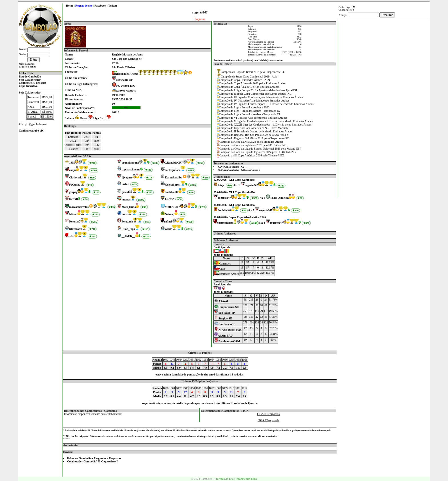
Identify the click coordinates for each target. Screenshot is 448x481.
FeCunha (75, 185)
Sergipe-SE (223, 318)
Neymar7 (75, 221)
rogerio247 (251, 185)
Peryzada (127, 221)
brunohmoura (130, 163)
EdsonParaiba (174, 177)
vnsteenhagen (225, 223)
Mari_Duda (129, 207)
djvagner (127, 177)
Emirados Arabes (125, 74)
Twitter (113, 6)
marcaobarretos (79, 207)
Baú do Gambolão (30, 76)
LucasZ (169, 199)
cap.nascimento (131, 169)
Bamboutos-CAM (227, 341)
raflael (168, 221)
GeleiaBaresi (173, 185)
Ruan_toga (128, 229)
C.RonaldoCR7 (173, 163)
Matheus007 (172, 207)
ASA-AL (221, 301)
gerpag (73, 192)
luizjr (221, 185)
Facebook (100, 6)
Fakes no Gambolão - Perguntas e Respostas (94, 458)
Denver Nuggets (126, 91)
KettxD (74, 199)
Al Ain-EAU (223, 336)
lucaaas (126, 199)
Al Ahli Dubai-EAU (228, 330)
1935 (72, 163)
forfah (125, 184)
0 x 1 (237, 185)
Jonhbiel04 (172, 192)
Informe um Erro (246, 479)
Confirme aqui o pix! (32, 131)
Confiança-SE (225, 324)
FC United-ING (126, 86)
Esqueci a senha (28, 67)
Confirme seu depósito (33, 83)
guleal (125, 192)
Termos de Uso (224, 479)
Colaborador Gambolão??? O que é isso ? (93, 461)
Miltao (73, 214)
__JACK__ (128, 236)
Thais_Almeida (279, 198)
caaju (72, 170)
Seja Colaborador (30, 80)
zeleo (71, 236)
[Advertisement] (384, 108)
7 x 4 (262, 198)
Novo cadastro (27, 64)
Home (70, 6)
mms (124, 214)
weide (168, 229)
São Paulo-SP (125, 80)
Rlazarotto (76, 229)
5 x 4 (262, 223)
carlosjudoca (173, 170)
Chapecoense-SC (226, 307)
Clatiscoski (76, 177)
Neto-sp (170, 214)
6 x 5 (251, 210)
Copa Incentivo (28, 86)
